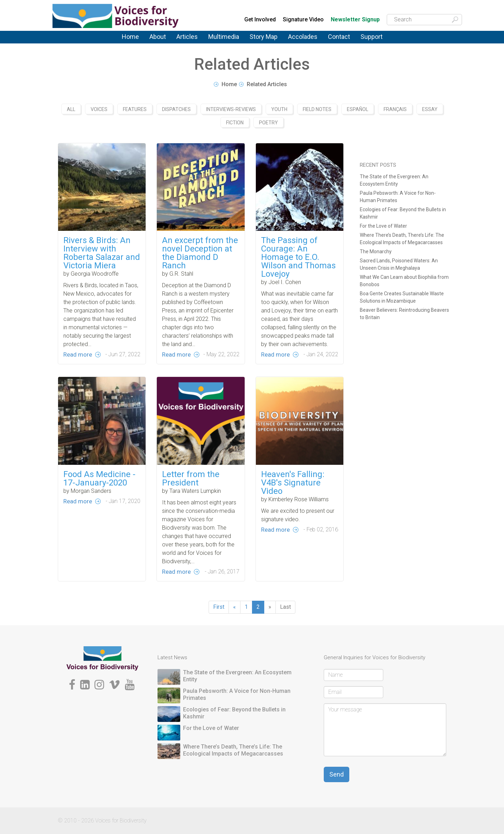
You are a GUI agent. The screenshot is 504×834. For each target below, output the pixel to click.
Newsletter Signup (355, 20)
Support (372, 37)
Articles (187, 37)
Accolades (303, 37)
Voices (99, 109)
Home (130, 37)
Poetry (268, 123)
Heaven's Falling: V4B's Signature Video (293, 500)
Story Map (264, 37)
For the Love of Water (383, 226)
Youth (279, 109)
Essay (430, 109)
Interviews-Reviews (231, 109)
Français (395, 109)
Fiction (235, 123)
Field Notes (317, 109)
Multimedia (224, 37)
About (158, 37)
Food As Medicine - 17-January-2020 (99, 496)
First (219, 607)
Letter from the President (191, 496)
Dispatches (176, 109)
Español (358, 109)
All (71, 109)
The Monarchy (376, 251)
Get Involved (260, 19)
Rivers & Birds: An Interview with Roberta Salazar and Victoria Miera (102, 253)
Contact (339, 37)
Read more (78, 354)
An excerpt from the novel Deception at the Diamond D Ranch (200, 253)
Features (135, 109)
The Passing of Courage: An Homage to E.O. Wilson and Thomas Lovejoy (298, 257)
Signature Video (303, 19)
